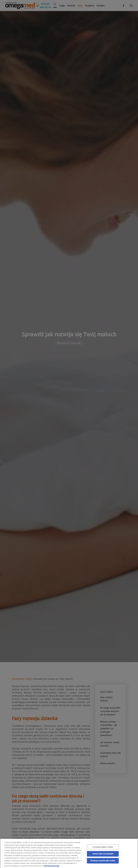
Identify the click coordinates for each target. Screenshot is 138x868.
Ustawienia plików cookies (103, 851)
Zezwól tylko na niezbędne (103, 858)
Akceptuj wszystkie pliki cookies (103, 865)
